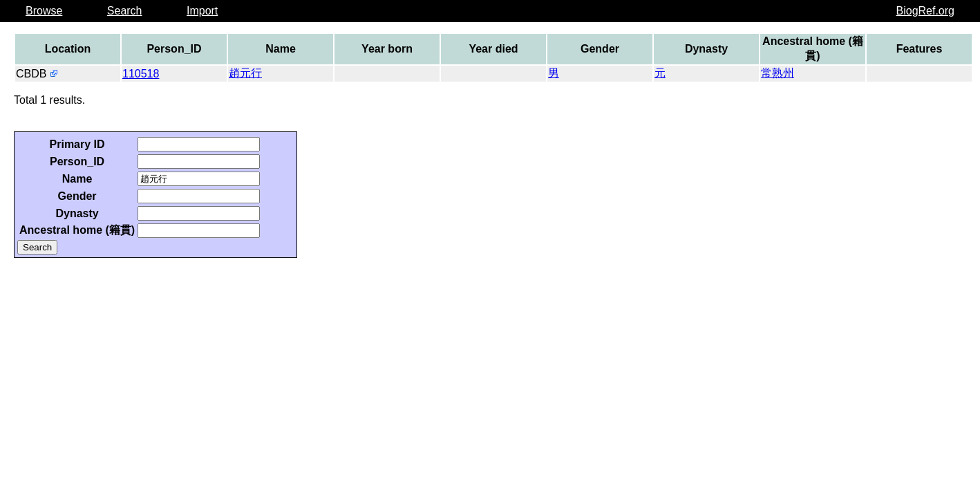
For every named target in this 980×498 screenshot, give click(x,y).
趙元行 (245, 73)
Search (125, 11)
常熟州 (778, 73)
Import (202, 11)
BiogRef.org (926, 11)
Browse (44, 11)
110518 (141, 74)
